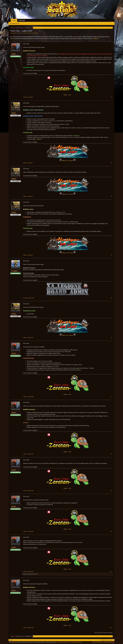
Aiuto (107, 640)
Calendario (22, 20)
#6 (111, 338)
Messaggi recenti (15, 23)
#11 (111, 571)
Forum (14, 20)
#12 (111, 628)
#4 (111, 255)
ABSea (64, 161)
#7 (111, 397)
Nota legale (103, 640)
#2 (111, 163)
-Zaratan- (29, 33)
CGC (70, 95)
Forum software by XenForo (21, 642)
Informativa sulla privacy (109, 642)
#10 (111, 531)
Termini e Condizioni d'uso (98, 642)
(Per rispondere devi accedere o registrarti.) (104, 633)
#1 (111, 97)
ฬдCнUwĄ (26, 574)
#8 (111, 454)
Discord (71, 161)
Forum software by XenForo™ (45, 642)
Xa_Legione (14, 271)
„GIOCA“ (96, 39)
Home (110, 640)
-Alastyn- (14, 113)
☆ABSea (65, 95)
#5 (111, 298)
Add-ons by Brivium (70, 642)
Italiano (11, 640)
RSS (113, 640)
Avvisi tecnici (20, 33)
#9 (111, 491)
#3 (111, 196)
